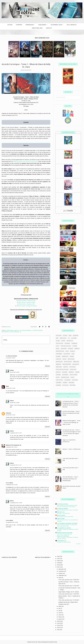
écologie (65, 385)
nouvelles (76, 364)
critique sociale (66, 346)
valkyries (75, 380)
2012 (59, 630)
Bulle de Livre (61, 512)
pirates (66, 367)
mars (60, 615)
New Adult (63, 338)
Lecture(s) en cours (68, 132)
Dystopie (59, 335)
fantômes (59, 354)
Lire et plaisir (9, 483)
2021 (59, 559)
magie (64, 359)
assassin (67, 343)
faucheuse (67, 354)
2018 (59, 565)
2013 (59, 627)
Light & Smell (61, 519)
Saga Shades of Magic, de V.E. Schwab (69, 592)
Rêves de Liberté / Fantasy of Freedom (27, 306)
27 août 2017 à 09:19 (11, 358)
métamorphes (67, 364)
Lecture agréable (25, 330)
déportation (60, 351)
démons (77, 349)
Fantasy (16, 330)
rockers (65, 372)
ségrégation (65, 377)
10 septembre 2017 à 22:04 (16, 503)
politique (72, 367)
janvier (60, 619)
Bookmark (10, 330)
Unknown (8, 413)
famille (72, 351)
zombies (58, 385)
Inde (70, 335)
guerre (58, 356)
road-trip (73, 369)
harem (72, 356)
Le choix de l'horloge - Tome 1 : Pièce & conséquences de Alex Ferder (71, 413)
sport (58, 377)
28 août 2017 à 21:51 (11, 415)
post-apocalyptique (62, 369)
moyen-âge (59, 362)
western (71, 383)
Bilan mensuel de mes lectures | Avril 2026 (67, 510)
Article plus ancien (42, 557)
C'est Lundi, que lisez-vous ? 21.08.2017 (69, 586)
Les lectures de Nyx (63, 504)
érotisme (73, 385)
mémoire (58, 364)
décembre (61, 569)
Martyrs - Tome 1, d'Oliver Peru (72, 449)
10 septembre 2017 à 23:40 (12, 522)
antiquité (70, 341)
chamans (74, 343)
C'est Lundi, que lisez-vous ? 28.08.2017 (69, 580)
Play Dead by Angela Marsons (64, 534)
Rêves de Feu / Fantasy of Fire (27, 304)
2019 (59, 563)
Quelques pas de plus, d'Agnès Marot (68, 602)
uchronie (67, 380)
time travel (59, 380)
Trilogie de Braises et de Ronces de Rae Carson (25, 161)
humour (59, 359)
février (60, 617)
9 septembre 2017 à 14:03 (12, 485)
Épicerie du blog (54, 642)
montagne (71, 359)
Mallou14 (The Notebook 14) (14, 445)
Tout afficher (78, 544)
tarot (72, 377)
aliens (58, 341)
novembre (61, 571)
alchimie (74, 338)
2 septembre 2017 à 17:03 (16, 433)
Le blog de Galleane (63, 509)
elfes (67, 351)
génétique (65, 356)
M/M (57, 338)
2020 (59, 561)
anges (63, 341)
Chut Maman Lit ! (62, 541)
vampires (59, 383)
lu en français (14, 332)
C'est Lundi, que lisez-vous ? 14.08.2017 (69, 594)
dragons (64, 349)
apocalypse (60, 343)
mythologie (68, 362)
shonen (58, 375)
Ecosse (65, 335)
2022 (59, 556)
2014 (59, 625)
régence (71, 372)
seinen (77, 372)
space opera (73, 375)
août (60, 578)
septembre (61, 575)
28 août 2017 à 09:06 (15, 403)
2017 (59, 567)
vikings (65, 383)
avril (60, 613)
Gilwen (12, 370)
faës (73, 354)
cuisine (75, 346)
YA (20, 332)
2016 (59, 621)
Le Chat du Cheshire (11, 356)
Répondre (47, 366)
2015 (59, 623)
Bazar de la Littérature (63, 536)
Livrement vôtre (34, 642)
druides (71, 349)
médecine (76, 362)
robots (58, 372)
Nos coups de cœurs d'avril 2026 (65, 517)
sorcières (65, 375)
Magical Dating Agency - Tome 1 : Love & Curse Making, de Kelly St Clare (71, 422)
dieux (58, 349)
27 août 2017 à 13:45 (11, 388)
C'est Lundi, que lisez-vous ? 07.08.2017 (69, 600)
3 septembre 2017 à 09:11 (12, 447)
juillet (60, 606)
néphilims (59, 367)
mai (60, 611)
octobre (61, 573)
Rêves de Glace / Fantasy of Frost (27, 300)
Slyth (7, 386)
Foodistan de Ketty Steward (64, 542)
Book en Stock (61, 515)
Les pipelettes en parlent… (64, 528)
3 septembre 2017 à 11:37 (16, 465)
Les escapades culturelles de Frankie (67, 523)
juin (60, 608)
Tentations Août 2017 (64, 604)
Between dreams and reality (65, 533)
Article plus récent (10, 557)
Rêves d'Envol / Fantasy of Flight (27, 302)
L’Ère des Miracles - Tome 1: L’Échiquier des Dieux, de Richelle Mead (71, 479)
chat (58, 346)
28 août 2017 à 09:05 (15, 372)
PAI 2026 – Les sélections (63, 513)
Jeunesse (76, 335)
